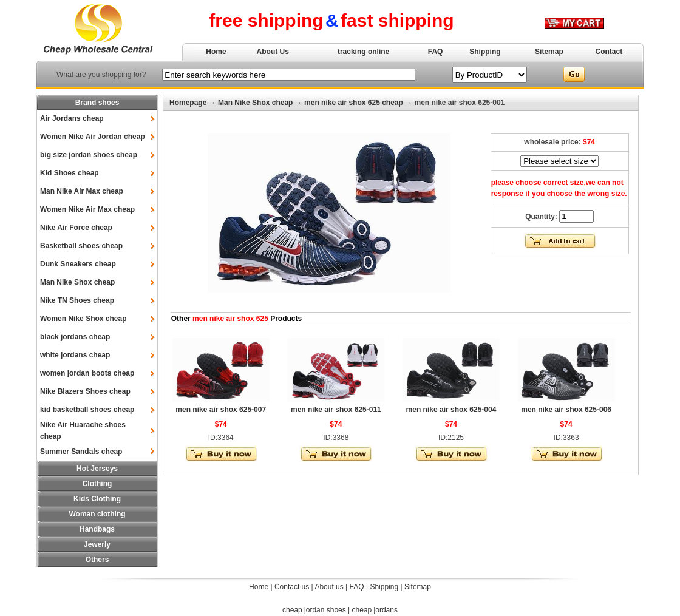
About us (329, 587)
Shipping (485, 52)
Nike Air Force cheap (76, 228)
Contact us (292, 587)
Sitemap (549, 52)
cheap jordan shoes (314, 610)
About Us (273, 52)
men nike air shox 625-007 (221, 410)
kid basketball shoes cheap (87, 410)
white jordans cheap (75, 355)
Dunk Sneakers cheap (78, 264)
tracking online (363, 52)
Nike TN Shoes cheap (77, 300)
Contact (609, 52)
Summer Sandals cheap (81, 452)
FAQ (436, 52)
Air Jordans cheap (72, 118)
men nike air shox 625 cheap (354, 103)
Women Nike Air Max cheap (87, 209)
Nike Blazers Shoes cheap (85, 391)
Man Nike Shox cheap (77, 282)
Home (216, 52)
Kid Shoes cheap (70, 173)
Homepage (188, 103)
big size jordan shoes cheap (89, 155)
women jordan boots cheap (87, 373)
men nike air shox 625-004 (451, 410)
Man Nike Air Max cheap (82, 191)
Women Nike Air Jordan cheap (93, 137)
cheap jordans (375, 610)
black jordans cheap (75, 337)
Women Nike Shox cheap (83, 319)
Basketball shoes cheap (81, 246)
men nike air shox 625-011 (336, 410)
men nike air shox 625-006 (566, 410)
